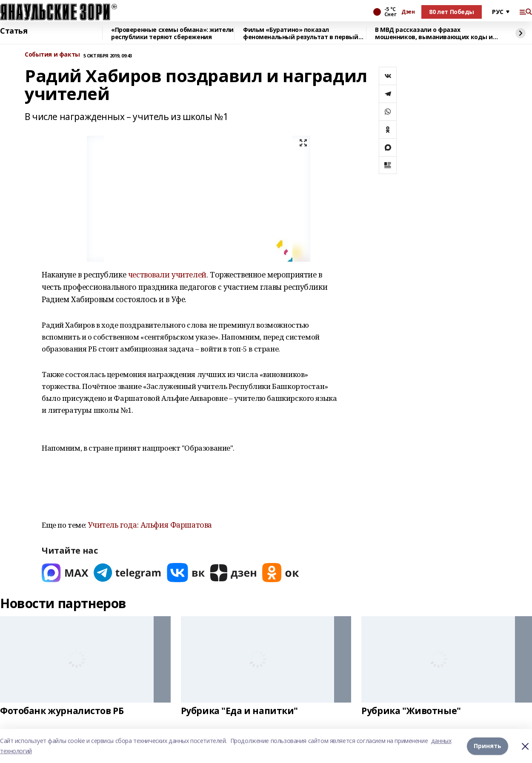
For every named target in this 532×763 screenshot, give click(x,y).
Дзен (408, 12)
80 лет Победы (452, 12)
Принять (488, 746)
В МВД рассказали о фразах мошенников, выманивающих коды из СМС (436, 33)
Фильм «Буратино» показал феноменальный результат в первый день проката (301, 33)
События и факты (52, 55)
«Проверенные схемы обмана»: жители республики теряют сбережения (172, 33)
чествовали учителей (167, 274)
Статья (14, 31)
